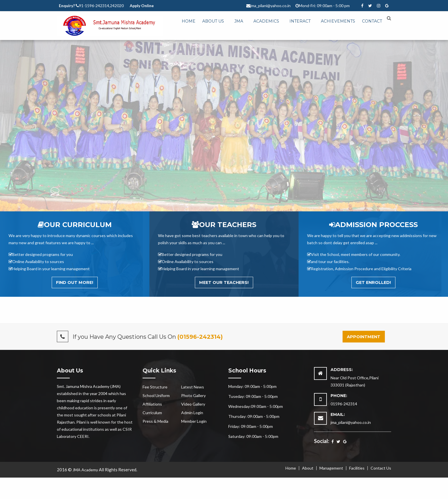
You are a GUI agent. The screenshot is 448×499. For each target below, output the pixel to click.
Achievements (338, 21)
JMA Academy (85, 470)
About (308, 468)
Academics (266, 21)
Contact (372, 21)
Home (189, 21)
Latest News (193, 387)
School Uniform (156, 395)
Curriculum (152, 413)
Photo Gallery (193, 395)
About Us (213, 21)
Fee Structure (155, 387)
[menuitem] (189, 21)
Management (331, 468)
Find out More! (75, 282)
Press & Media (155, 421)
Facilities (357, 468)
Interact (300, 21)
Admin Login (192, 413)
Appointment (364, 337)
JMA (239, 21)
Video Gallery (193, 404)
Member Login (194, 421)
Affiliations (152, 404)
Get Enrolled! (373, 282)
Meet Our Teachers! (224, 282)
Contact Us (381, 468)
